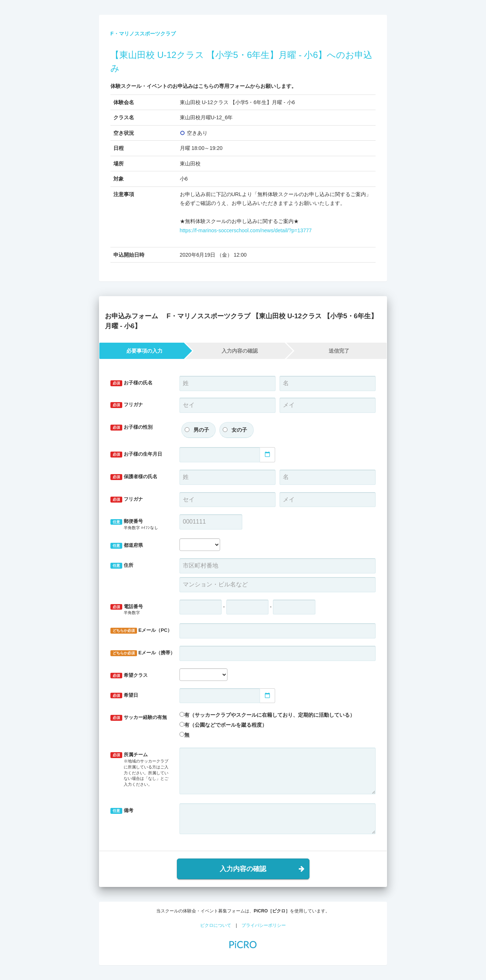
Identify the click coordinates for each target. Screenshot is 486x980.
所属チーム (139, 770)
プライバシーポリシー (264, 925)
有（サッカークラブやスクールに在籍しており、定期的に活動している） (270, 715)
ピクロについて (216, 925)
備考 (122, 811)
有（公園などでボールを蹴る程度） (226, 725)
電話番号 (139, 610)
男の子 (201, 430)
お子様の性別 (131, 427)
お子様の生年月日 (136, 454)
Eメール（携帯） (142, 653)
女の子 (239, 430)
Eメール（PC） (141, 631)
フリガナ (127, 405)
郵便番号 (139, 525)
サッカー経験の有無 (139, 718)
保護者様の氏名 (134, 477)
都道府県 (127, 546)
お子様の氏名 (131, 383)
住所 (122, 566)
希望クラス (129, 676)
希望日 (124, 695)
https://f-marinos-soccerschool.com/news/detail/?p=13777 (246, 230)
